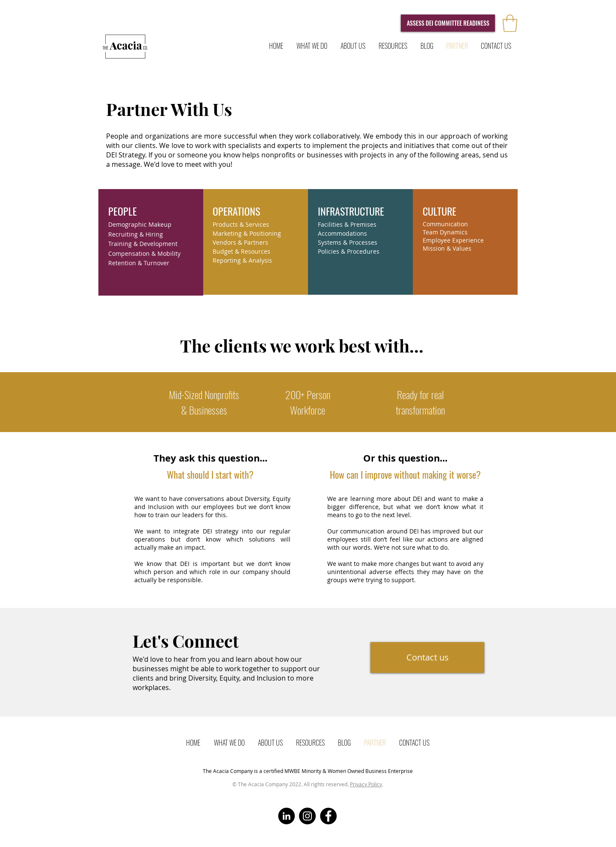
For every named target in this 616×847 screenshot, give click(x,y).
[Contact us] (427, 657)
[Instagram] (307, 816)
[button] (510, 23)
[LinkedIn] (286, 816)
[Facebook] (328, 816)
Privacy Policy (366, 784)
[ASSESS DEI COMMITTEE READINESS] (448, 23)
